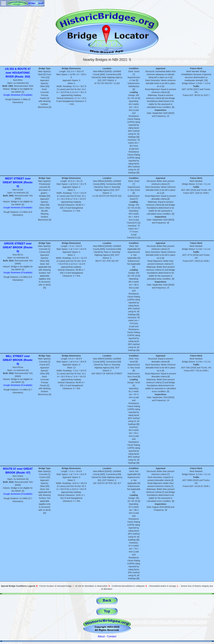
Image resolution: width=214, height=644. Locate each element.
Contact (112, 636)
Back (107, 600)
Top (107, 611)
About (101, 636)
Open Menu (4, 3)
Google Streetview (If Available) (18, 95)
